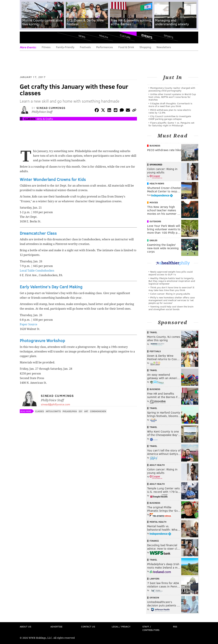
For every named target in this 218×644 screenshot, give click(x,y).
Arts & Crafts (45, 119)
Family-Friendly (65, 47)
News (82, 36)
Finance (154, 541)
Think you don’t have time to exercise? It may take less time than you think (171, 289)
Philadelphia (70, 411)
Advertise (56, 627)
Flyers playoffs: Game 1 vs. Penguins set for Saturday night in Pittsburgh (171, 124)
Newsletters (164, 47)
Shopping (145, 47)
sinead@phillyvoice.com (55, 404)
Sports (169, 36)
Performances (105, 47)
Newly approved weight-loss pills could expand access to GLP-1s (171, 273)
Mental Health (158, 522)
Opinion (154, 598)
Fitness (46, 47)
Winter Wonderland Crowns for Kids (53, 179)
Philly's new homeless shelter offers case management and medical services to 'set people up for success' (172, 300)
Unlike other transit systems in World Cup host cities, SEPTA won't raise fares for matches (172, 97)
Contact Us (88, 627)
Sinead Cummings (51, 108)
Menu (25, 38)
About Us (25, 627)
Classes (30, 119)
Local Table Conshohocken (37, 271)
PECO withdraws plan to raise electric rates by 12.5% (170, 111)
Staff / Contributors (151, 628)
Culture (125, 36)
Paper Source (29, 324)
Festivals (85, 47)
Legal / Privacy (121, 627)
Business (155, 146)
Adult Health (157, 465)
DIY (81, 411)
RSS (175, 627)
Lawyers (154, 579)
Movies (154, 202)
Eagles (153, 240)
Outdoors (155, 221)
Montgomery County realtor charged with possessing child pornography (172, 89)
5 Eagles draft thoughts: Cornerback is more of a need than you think (170, 105)
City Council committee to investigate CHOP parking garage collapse (170, 118)
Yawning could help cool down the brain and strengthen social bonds (171, 308)
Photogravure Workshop (42, 340)
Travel (153, 332)
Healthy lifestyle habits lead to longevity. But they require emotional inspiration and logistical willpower (172, 281)
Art (86, 411)
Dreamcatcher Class (38, 233)
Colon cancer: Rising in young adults (170, 294)
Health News (157, 183)
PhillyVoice (43, 38)
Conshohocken (98, 411)
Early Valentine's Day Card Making (51, 287)
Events (147, 36)
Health (104, 36)
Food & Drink (126, 47)
